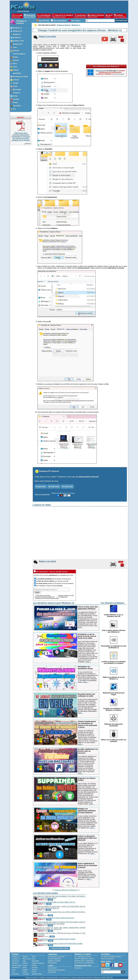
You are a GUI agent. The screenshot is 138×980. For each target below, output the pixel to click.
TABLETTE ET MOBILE (63, 16)
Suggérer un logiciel (54, 961)
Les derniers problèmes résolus (111, 957)
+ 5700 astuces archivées (43, 596)
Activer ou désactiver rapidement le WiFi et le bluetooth (87, 838)
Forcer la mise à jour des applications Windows (88, 608)
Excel (33, 959)
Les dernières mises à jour (56, 957)
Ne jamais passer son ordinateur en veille (86, 695)
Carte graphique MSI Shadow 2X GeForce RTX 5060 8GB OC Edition (60, 944)
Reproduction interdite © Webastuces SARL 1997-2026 (95, 978)
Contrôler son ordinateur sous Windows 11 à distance (114, 709)
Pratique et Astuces (21, 22)
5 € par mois (41, 487)
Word (33, 957)
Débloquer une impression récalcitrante (114, 725)
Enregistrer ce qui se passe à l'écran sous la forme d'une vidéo (87, 636)
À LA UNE (17, 16)
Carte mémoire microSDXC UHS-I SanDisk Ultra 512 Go (56, 918)
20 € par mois (67, 487)
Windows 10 (16, 959)
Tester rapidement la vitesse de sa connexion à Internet (87, 865)
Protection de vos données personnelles (47, 598)
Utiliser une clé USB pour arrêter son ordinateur (114, 741)
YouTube (35, 968)
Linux (14, 970)
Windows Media (37, 974)
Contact (74, 978)
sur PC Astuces (119, 74)
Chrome (25, 963)
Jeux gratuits (52, 972)
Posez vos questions (107, 959)
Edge (24, 961)
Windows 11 (16, 957)
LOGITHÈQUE (44, 16)
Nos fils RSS (44, 21)
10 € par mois (54, 487)
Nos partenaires (65, 978)
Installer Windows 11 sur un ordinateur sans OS (114, 616)
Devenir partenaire (52, 978)
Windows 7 (16, 963)
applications (82, 957)
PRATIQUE (30, 16)
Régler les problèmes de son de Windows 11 (114, 678)
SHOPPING (80, 16)
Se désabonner (63, 597)
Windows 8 (16, 961)
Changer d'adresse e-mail (66, 596)
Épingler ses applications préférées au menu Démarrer (87, 811)
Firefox (25, 965)
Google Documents (38, 963)
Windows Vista (17, 965)
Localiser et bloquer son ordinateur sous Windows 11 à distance (114, 662)
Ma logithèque (52, 963)
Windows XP (16, 968)
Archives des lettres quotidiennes (45, 597)
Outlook (25, 970)
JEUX (109, 16)
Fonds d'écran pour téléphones (84, 963)
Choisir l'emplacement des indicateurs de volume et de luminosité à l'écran (87, 724)
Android (25, 957)
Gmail (24, 968)
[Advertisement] (106, 908)
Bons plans (78, 968)
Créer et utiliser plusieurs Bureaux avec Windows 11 (114, 631)
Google (34, 965)
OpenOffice (35, 961)
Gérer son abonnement (42, 494)
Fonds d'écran (52, 968)
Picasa (34, 972)
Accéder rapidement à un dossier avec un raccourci (88, 751)
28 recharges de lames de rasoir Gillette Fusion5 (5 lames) (57, 939)
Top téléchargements (54, 959)
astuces (89, 957)
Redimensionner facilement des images (114, 694)
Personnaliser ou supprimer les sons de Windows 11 (114, 647)
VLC (13, 972)
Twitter (25, 972)
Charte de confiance (32, 978)
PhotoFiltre (15, 974)
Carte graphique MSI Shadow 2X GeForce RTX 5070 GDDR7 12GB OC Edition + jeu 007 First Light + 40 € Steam (62, 923)
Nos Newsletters (60, 21)
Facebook (26, 974)
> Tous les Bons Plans (59, 948)
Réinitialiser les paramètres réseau (85, 668)
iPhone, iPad (27, 959)
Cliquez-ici (27, 144)
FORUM (120, 16)
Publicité (42, 978)
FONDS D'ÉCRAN (96, 16)
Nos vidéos (76, 21)
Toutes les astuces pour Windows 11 (66, 890)
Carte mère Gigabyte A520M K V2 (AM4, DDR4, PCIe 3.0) (57, 902)
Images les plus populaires (56, 970)
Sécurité (34, 970)
